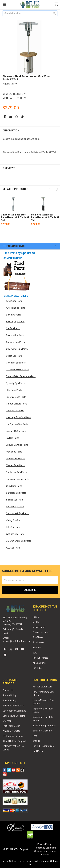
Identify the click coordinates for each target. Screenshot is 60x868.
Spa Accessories (41, 632)
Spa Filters (38, 637)
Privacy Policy (9, 695)
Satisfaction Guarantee (14, 711)
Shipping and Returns (13, 706)
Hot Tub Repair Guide (43, 746)
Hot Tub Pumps (40, 658)
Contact (45, 855)
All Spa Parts (39, 663)
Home (36, 617)
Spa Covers (38, 642)
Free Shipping (9, 701)
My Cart (37, 622)
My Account (39, 627)
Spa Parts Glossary (42, 731)
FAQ (35, 736)
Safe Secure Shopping (14, 716)
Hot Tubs (37, 668)
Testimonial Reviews (13, 736)
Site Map (7, 721)
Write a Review (10, 84)
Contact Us (8, 690)
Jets (35, 653)
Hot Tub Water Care (42, 687)
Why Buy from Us (11, 731)
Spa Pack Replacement (44, 726)
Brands (36, 741)
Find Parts (38, 751)
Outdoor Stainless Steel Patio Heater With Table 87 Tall (15, 217)
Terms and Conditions (45, 848)
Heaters (37, 648)
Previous (50, 189)
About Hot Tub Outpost (14, 741)
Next (57, 189)
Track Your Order (11, 726)
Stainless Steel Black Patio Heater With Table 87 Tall (45, 217)
